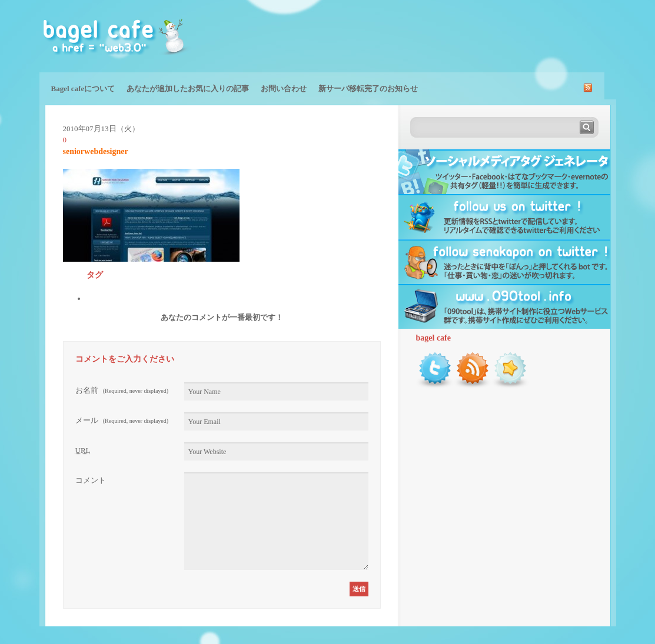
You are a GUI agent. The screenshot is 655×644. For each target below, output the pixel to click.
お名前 (122, 390)
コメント (91, 480)
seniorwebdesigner (96, 151)
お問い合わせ (284, 89)
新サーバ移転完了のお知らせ (368, 89)
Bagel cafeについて (83, 89)
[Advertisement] (478, 35)
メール (122, 420)
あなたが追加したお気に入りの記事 (188, 89)
